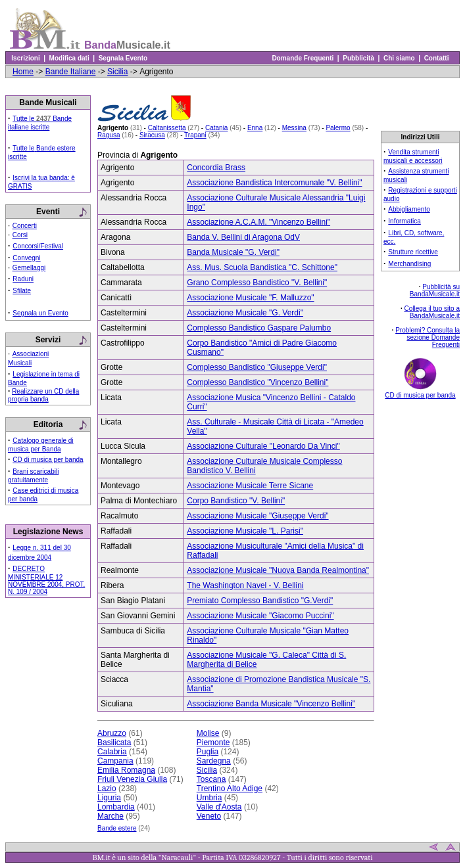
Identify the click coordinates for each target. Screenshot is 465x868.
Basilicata (114, 742)
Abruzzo (112, 733)
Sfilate (22, 291)
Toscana (211, 779)
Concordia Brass (216, 168)
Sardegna (214, 761)
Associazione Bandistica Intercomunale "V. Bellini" (274, 183)
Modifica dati (69, 58)
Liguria (109, 798)
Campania (115, 761)
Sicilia (117, 72)
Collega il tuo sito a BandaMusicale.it (432, 312)
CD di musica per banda (48, 460)
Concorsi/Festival (38, 246)
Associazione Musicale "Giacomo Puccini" (260, 616)
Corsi (20, 235)
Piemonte (213, 742)
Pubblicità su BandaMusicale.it (435, 290)
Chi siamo (399, 58)
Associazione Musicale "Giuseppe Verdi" (257, 516)
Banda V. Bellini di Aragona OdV (243, 237)
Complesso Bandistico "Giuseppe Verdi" (257, 367)
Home (23, 72)
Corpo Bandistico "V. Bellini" (236, 501)
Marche (110, 816)
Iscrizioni (26, 58)
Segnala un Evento (40, 313)
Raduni (23, 279)
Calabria (112, 752)
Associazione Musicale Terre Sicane (250, 486)
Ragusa (109, 135)
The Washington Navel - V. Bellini (245, 585)
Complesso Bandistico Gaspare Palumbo (259, 328)
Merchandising (409, 264)
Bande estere (117, 828)
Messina (294, 128)
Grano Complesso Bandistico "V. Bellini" (257, 283)
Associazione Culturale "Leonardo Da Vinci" (263, 446)
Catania (216, 128)
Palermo (338, 128)
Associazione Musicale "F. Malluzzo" (250, 298)
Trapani (195, 135)
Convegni (26, 258)
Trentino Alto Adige (230, 788)
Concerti (25, 226)
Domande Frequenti (303, 58)
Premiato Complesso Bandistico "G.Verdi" (260, 601)
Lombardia (116, 807)
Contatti (436, 58)
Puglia (208, 752)
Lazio (107, 788)
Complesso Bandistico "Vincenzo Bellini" (257, 382)
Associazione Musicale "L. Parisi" (245, 531)
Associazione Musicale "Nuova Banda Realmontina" (278, 570)
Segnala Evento (123, 58)
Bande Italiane (71, 72)
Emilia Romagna (126, 770)
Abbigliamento (409, 209)
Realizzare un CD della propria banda (43, 395)
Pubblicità (359, 58)
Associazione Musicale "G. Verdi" (245, 313)
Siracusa (152, 135)
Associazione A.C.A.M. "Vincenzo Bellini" (258, 222)
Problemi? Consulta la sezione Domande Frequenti (428, 337)
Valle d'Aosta (219, 807)
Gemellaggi (29, 268)
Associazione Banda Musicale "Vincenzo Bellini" (271, 704)
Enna (255, 128)
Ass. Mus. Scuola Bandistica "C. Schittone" (262, 267)
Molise (208, 733)
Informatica (404, 221)
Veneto (209, 816)
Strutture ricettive (413, 252)
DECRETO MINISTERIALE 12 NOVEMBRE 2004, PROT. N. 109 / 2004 (46, 580)
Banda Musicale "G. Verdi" (233, 252)
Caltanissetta (167, 128)
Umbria (209, 798)
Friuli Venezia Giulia (132, 779)
